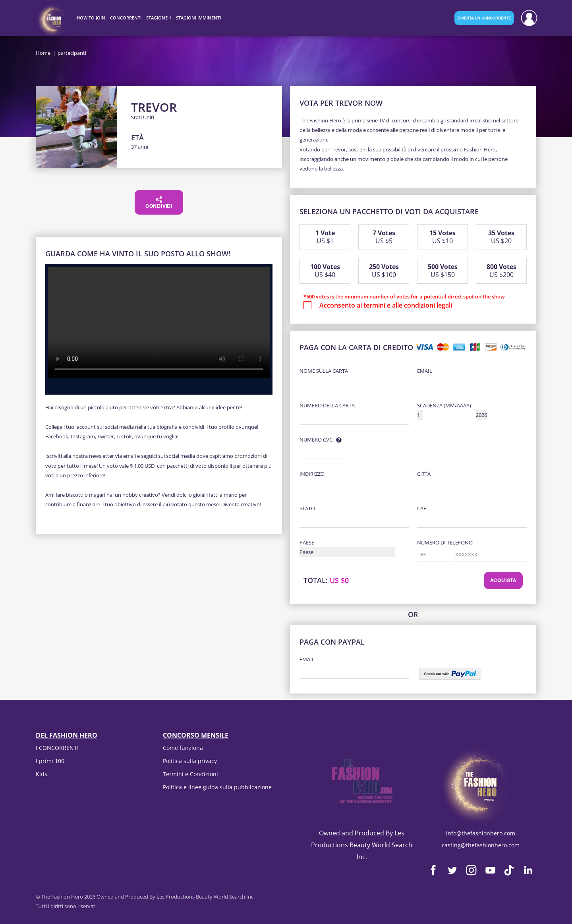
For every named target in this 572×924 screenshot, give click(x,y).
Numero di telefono (445, 542)
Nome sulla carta (324, 371)
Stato (307, 508)
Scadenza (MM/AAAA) (444, 405)
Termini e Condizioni (190, 774)
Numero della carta (327, 405)
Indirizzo (312, 474)
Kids (42, 774)
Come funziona (183, 748)
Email (425, 371)
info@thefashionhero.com (481, 833)
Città (424, 474)
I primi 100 (50, 761)
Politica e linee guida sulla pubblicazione (217, 787)
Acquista (503, 581)
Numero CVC (316, 440)
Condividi (159, 203)
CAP (422, 508)
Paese (307, 542)
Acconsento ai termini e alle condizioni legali (386, 305)
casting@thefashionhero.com (481, 845)
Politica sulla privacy (190, 761)
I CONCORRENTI (57, 748)
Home (43, 53)
